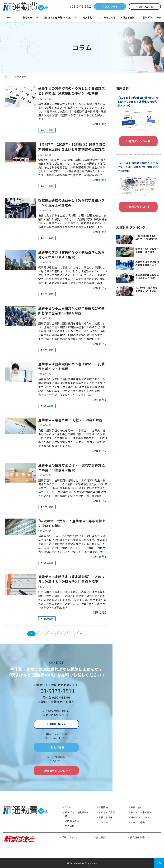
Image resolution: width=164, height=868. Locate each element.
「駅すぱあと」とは (72, 837)
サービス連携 (138, 822)
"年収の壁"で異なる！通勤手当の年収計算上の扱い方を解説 (72, 523)
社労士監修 (47, 130)
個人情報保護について (142, 837)
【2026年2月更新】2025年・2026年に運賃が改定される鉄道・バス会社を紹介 (147, 238)
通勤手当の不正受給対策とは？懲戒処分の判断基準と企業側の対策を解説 (72, 310)
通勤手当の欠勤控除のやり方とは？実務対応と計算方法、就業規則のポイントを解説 (72, 91)
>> (81, 634)
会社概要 (101, 837)
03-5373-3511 (82, 7)
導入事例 (87, 17)
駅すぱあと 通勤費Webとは (57, 17)
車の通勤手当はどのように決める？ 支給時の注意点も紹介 (147, 276)
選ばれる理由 (72, 821)
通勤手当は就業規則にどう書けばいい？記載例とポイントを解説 (72, 366)
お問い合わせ (146, 6)
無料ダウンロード (140, 141)
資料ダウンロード (152, 17)
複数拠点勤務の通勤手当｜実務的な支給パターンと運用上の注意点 (72, 203)
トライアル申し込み (141, 812)
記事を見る (100, 124)
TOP (9, 17)
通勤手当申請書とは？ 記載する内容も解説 (70, 420)
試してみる (111, 6)
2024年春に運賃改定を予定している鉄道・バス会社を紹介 (147, 289)
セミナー (103, 822)
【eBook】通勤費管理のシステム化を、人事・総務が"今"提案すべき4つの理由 (138, 167)
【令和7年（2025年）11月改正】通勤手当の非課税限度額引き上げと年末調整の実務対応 (72, 147)
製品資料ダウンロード (58, 771)
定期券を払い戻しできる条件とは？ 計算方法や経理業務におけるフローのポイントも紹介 (147, 250)
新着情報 (27, 17)
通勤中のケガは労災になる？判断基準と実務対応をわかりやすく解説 (72, 255)
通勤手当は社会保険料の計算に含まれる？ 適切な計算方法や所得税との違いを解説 (147, 263)
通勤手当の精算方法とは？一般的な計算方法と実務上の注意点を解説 (72, 467)
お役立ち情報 (127, 17)
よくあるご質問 (107, 17)
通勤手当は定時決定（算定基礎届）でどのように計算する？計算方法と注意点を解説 (72, 579)
